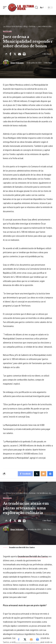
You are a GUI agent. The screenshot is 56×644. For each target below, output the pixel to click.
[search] (36, 7)
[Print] (24, 54)
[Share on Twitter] (15, 54)
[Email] (20, 54)
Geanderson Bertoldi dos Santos (33, 556)
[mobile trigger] (6, 7)
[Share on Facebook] (10, 54)
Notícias (7, 31)
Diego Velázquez (17, 63)
